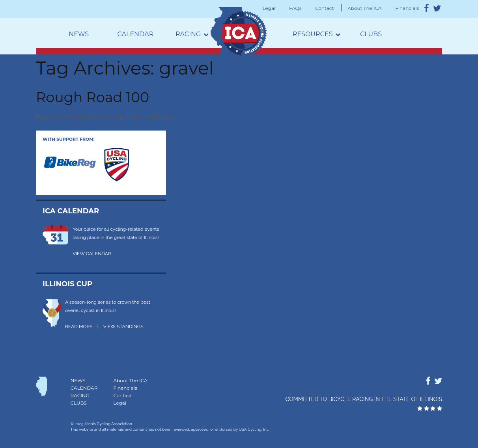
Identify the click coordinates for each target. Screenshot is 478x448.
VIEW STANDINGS (123, 327)
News (79, 34)
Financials (407, 8)
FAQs (295, 8)
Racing (188, 34)
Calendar (135, 34)
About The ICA (364, 8)
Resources (313, 34)
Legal (269, 8)
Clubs (371, 34)
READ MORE (79, 327)
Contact (324, 8)
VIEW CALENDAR (92, 254)
